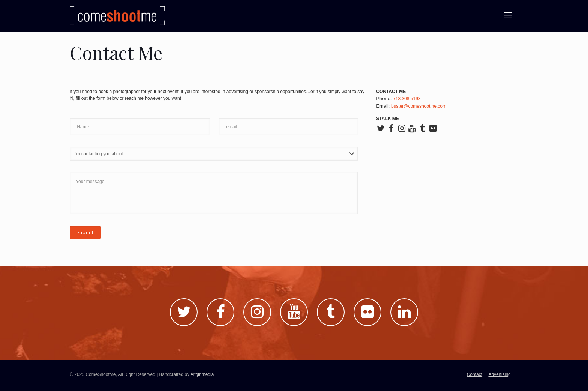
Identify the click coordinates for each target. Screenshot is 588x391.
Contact (475, 374)
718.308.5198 (407, 99)
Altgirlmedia (202, 374)
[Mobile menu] (508, 15)
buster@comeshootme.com (419, 106)
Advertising (499, 374)
